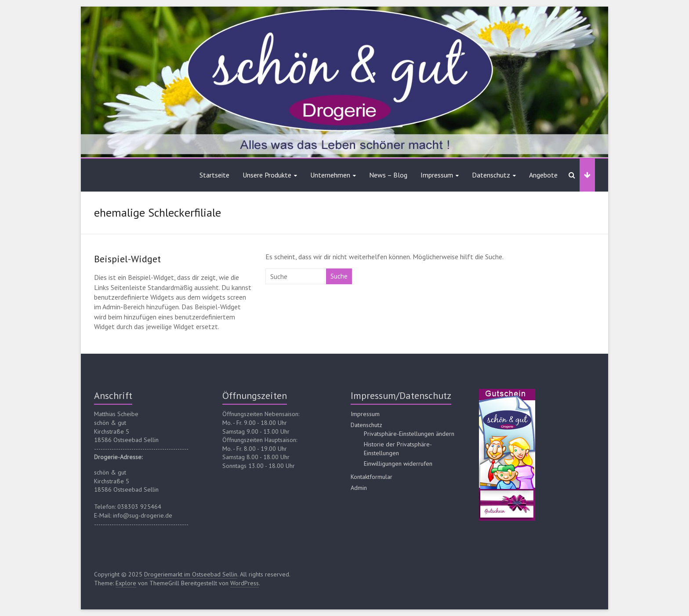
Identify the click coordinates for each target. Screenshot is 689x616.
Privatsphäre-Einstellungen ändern (409, 434)
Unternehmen (330, 175)
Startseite (214, 175)
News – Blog (388, 175)
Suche (339, 276)
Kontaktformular (372, 477)
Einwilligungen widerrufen (398, 464)
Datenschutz (491, 175)
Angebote (543, 175)
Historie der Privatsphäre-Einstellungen (398, 449)
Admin (359, 488)
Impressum (437, 175)
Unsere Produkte (267, 175)
